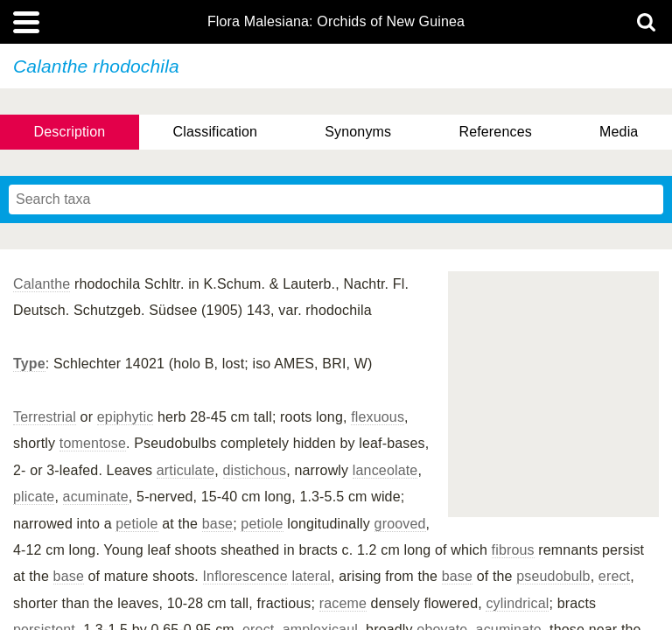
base (217, 524)
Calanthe (42, 284)
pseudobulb (553, 576)
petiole (136, 524)
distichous (255, 470)
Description (70, 132)
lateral (311, 576)
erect (614, 576)
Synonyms (358, 132)
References (495, 132)
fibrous (513, 550)
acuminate (96, 497)
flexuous (378, 417)
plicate (34, 497)
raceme (343, 603)
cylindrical (517, 603)
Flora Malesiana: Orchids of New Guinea (336, 22)
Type (29, 364)
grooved (400, 524)
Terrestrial (45, 417)
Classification (216, 132)
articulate (186, 470)
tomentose (93, 443)
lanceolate (385, 470)
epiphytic (126, 417)
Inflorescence (245, 576)
